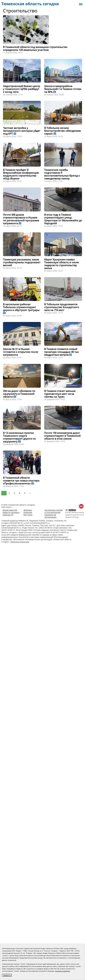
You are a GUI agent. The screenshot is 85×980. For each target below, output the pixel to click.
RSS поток (28, 515)
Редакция (28, 512)
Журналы (28, 510)
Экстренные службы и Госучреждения (54, 511)
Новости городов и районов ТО (11, 514)
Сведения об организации (50, 516)
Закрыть (7, 975)
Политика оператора (20, 542)
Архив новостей (10, 510)
